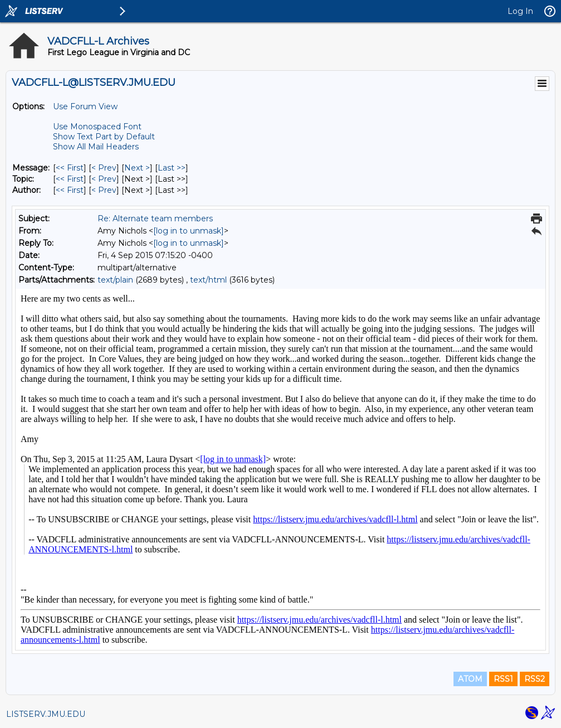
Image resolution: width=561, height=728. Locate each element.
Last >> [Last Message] (172, 168)
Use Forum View (85, 106)
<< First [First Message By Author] (70, 190)
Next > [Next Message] (137, 168)
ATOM (470, 679)
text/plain (115, 280)
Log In (520, 11)
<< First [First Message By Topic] (70, 179)
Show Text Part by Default (104, 137)
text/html (208, 280)
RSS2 (535, 679)
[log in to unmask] (189, 231)
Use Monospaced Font (97, 127)
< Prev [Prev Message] (104, 168)
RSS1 (503, 679)
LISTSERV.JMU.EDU (46, 714)
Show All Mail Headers (96, 147)
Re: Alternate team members (155, 219)
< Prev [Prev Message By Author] (104, 190)
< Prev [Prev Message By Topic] (104, 179)
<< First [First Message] (70, 168)
